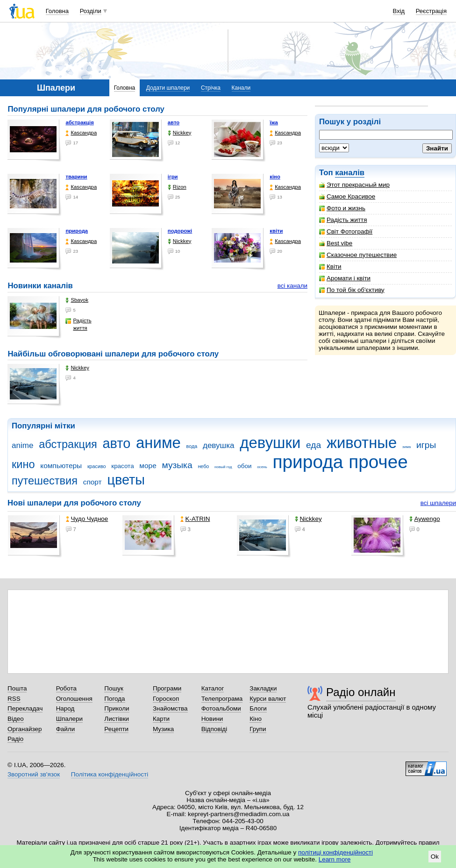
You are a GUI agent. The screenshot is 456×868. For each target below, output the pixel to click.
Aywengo (425, 519)
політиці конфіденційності (335, 852)
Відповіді (214, 729)
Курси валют (268, 699)
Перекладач (25, 708)
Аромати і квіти (345, 278)
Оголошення (74, 699)
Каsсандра (81, 133)
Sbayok (77, 300)
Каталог (213, 688)
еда (313, 445)
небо (203, 466)
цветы (126, 480)
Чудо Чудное (87, 519)
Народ (65, 708)
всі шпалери (438, 503)
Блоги (258, 708)
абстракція (79, 122)
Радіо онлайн (361, 692)
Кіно (256, 719)
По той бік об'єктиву (352, 290)
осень (262, 467)
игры (426, 445)
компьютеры (61, 466)
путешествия (45, 481)
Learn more (335, 859)
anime (22, 445)
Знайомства (170, 708)
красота (122, 466)
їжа (274, 122)
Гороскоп (166, 699)
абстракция (68, 444)
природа (77, 231)
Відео (16, 719)
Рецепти (116, 729)
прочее (378, 462)
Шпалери (69, 719)
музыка (177, 465)
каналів (350, 173)
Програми (167, 688)
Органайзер (25, 729)
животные (362, 443)
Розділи (91, 11)
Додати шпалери (168, 88)
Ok (435, 857)
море (148, 466)
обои (244, 466)
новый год (223, 467)
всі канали (292, 286)
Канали (241, 88)
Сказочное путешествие (358, 255)
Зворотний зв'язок (34, 774)
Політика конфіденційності (110, 774)
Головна (57, 11)
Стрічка (211, 88)
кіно (275, 177)
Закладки (263, 688)
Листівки (117, 719)
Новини (212, 719)
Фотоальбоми (221, 708)
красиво (97, 466)
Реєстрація (431, 11)
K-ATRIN (195, 519)
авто (174, 122)
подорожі (180, 231)
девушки (270, 443)
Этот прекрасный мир (354, 185)
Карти (161, 719)
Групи (258, 729)
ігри (173, 177)
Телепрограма (222, 699)
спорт (93, 482)
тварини (76, 177)
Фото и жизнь (342, 208)
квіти (276, 231)
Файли (66, 729)
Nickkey (180, 133)
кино (23, 464)
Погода (114, 699)
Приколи (117, 708)
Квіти (330, 267)
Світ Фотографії (346, 231)
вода (192, 446)
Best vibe (336, 243)
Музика (163, 729)
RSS (14, 699)
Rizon (177, 187)
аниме (158, 443)
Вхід (399, 11)
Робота (66, 688)
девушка (219, 445)
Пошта (17, 688)
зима (406, 447)
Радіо (15, 739)
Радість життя (343, 220)
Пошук (114, 688)
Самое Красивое (347, 196)
